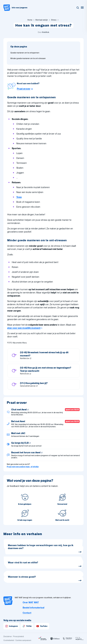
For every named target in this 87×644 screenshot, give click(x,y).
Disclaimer (8, 636)
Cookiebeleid (9, 640)
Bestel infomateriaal (33, 608)
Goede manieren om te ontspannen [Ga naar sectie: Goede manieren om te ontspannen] (25, 53)
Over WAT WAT (31, 602)
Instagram (11, 626)
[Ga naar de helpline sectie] (28, 89)
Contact (27, 613)
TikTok (27, 626)
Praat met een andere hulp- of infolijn (23, 467)
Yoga (19, 197)
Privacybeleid (18, 636)
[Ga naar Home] (30, 20)
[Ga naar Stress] (54, 20)
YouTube (42, 626)
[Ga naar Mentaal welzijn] (42, 20)
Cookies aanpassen (23, 640)
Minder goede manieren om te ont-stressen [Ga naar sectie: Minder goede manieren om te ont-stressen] (28, 58)
